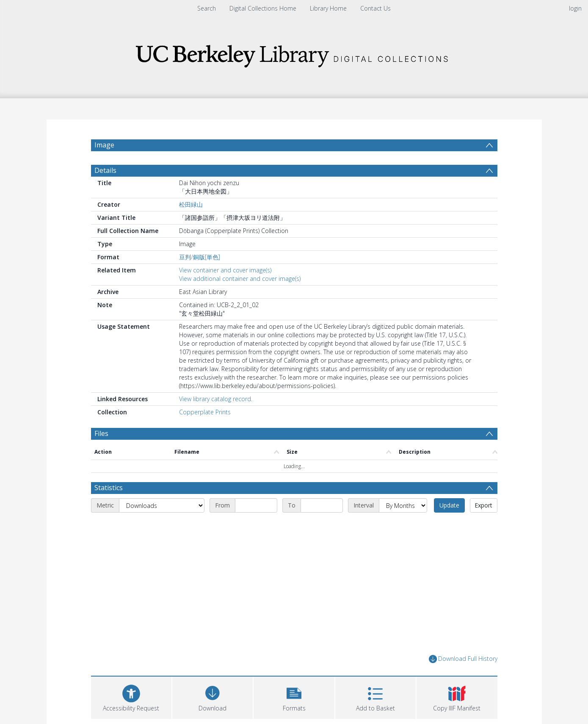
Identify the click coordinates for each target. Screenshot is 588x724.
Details (105, 170)
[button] (294, 697)
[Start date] (256, 505)
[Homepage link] (294, 54)
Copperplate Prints (205, 412)
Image (104, 145)
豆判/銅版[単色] (200, 257)
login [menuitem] (575, 8)
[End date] (322, 505)
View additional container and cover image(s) (240, 279)
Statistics (109, 488)
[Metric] (162, 505)
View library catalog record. (216, 399)
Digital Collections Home (263, 8)
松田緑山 (191, 204)
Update (449, 505)
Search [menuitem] (207, 8)
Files (101, 433)
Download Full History (463, 659)
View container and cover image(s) (225, 270)
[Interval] (403, 505)
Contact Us (375, 8)
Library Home (328, 8)
